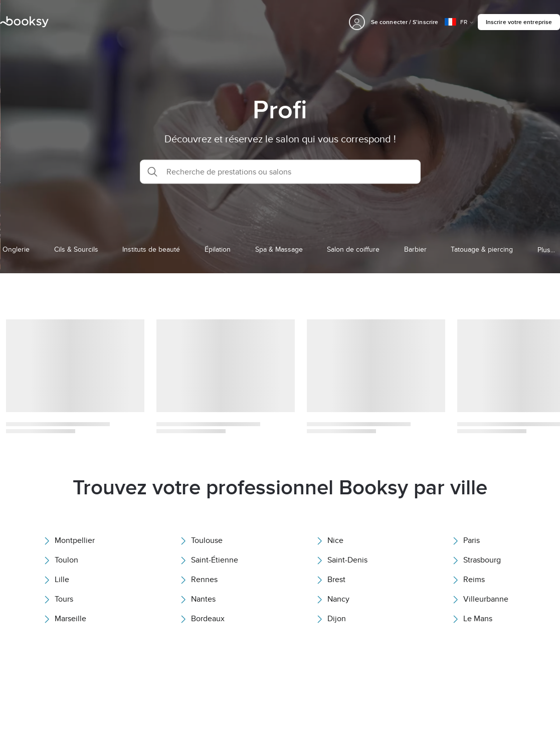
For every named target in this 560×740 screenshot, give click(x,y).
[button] (280, 171)
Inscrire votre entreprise (519, 22)
